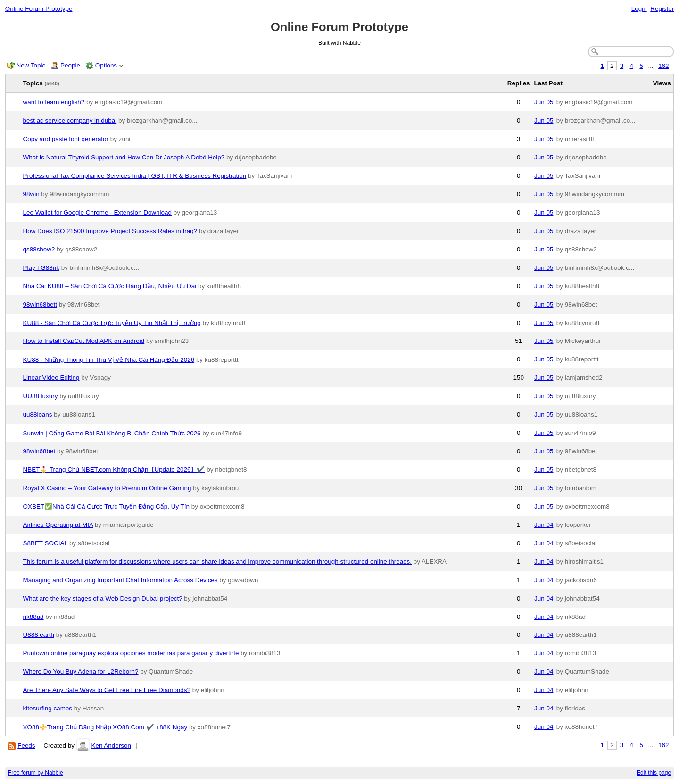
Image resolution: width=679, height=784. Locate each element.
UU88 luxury (41, 396)
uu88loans (38, 414)
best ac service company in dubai (70, 121)
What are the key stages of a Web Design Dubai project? (103, 598)
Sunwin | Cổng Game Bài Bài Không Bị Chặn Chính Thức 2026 (112, 433)
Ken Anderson (111, 746)
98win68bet (39, 451)
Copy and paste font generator (66, 139)
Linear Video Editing (51, 378)
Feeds (26, 746)
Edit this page (654, 773)
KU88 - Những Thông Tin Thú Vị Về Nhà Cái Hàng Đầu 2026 (109, 360)
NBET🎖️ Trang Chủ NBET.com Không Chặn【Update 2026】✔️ (114, 470)
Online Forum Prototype (39, 9)
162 (663, 66)
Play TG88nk (41, 268)
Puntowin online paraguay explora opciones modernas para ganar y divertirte (131, 653)
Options (106, 65)
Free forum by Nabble (36, 773)
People (70, 65)
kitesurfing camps (48, 708)
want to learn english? (54, 102)
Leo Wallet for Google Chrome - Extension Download (97, 213)
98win (31, 194)
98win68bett (40, 304)
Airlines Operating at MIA (58, 525)
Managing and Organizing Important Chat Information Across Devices (120, 580)
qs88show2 (39, 249)
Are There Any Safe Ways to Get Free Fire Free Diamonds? (107, 690)
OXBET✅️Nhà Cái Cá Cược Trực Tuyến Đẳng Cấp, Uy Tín (107, 506)
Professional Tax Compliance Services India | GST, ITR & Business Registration (135, 176)
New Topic (31, 65)
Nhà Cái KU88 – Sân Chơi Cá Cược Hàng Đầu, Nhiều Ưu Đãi (110, 286)
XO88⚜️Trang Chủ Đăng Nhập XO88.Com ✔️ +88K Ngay (105, 727)
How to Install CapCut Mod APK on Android (84, 341)
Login (639, 9)
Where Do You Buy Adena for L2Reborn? (81, 671)
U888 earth (39, 635)
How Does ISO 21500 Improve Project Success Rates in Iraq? (110, 231)
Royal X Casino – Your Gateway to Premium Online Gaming (107, 488)
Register (662, 9)
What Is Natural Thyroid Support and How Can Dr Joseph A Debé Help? (124, 157)
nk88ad (33, 617)
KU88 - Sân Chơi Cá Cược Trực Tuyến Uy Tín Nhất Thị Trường (112, 323)
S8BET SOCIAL (46, 543)
